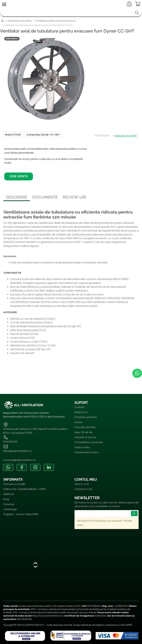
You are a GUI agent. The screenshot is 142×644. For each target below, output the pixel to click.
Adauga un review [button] (126, 136)
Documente (45, 199)
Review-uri (75, 199)
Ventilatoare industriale (20, 21)
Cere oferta (19, 179)
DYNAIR (17, 135)
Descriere (17, 199)
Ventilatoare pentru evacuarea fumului (55, 21)
